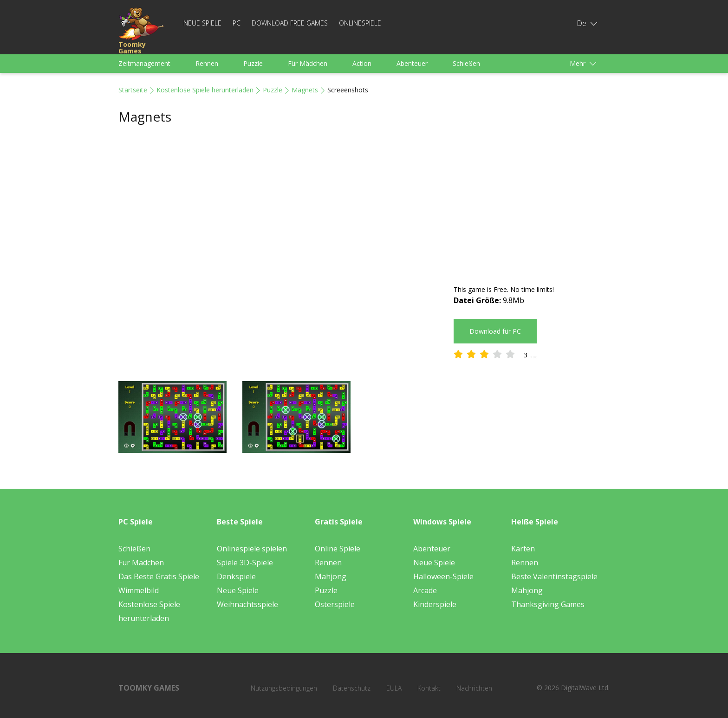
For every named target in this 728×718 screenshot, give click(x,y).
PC (237, 23)
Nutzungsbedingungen (284, 688)
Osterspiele (335, 604)
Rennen (207, 63)
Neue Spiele (202, 23)
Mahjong (331, 576)
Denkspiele (236, 576)
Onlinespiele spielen (252, 549)
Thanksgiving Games (548, 604)
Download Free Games (290, 23)
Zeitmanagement (144, 63)
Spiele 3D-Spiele (245, 563)
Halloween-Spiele (443, 576)
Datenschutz (352, 688)
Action (362, 63)
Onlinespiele (360, 23)
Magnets (305, 90)
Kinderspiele (435, 604)
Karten (523, 549)
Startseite (133, 90)
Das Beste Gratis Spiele (159, 576)
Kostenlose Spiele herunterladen (205, 90)
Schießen (466, 63)
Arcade (425, 590)
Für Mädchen (308, 63)
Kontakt (429, 688)
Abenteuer (412, 63)
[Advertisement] (532, 205)
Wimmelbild (139, 590)
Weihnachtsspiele (247, 604)
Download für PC (495, 331)
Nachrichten (474, 688)
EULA (394, 688)
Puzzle (253, 63)
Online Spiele (338, 549)
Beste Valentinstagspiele (554, 576)
